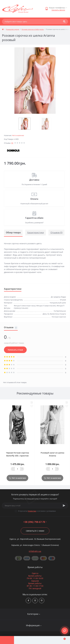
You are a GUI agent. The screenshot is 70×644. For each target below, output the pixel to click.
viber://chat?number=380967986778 (42, 600)
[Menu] (7, 640)
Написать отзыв (15, 350)
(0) (12, 143)
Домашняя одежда (13, 29)
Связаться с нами (35, 531)
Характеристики (36, 233)
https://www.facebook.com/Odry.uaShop (28, 600)
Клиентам (32, 511)
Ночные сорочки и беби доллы (33, 29)
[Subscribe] (64, 506)
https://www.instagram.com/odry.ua (35, 600)
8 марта (63, 314)
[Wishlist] (49, 640)
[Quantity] (17, 469)
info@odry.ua (35, 551)
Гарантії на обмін (34, 218)
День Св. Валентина (51, 314)
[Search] (64, 22)
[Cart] (63, 640)
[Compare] (35, 640)
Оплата (34, 199)
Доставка (34, 180)
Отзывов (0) (56, 233)
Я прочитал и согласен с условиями (37, 511)
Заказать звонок (58, 10)
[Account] (21, 640)
